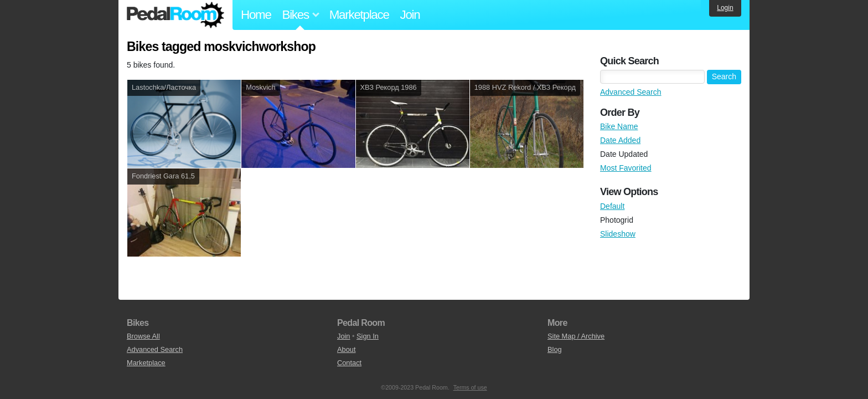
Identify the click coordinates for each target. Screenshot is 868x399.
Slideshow (618, 234)
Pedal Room (175, 15)
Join (410, 15)
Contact (349, 363)
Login (725, 8)
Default (612, 206)
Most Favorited (626, 168)
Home (256, 15)
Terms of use (470, 387)
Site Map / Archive (576, 336)
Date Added (620, 140)
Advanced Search (631, 92)
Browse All (143, 336)
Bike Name (619, 126)
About (346, 349)
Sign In (368, 336)
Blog (555, 349)
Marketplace (359, 15)
